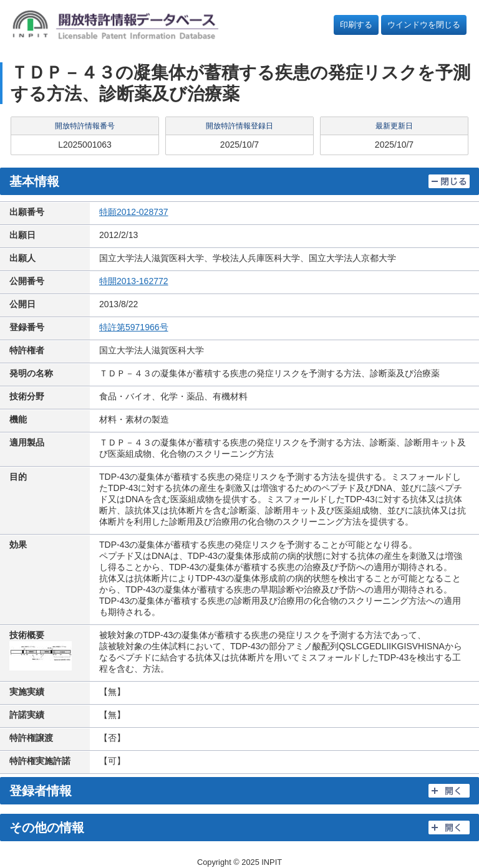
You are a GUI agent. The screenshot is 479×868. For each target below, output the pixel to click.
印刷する (356, 25)
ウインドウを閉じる (424, 25)
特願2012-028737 (134, 212)
